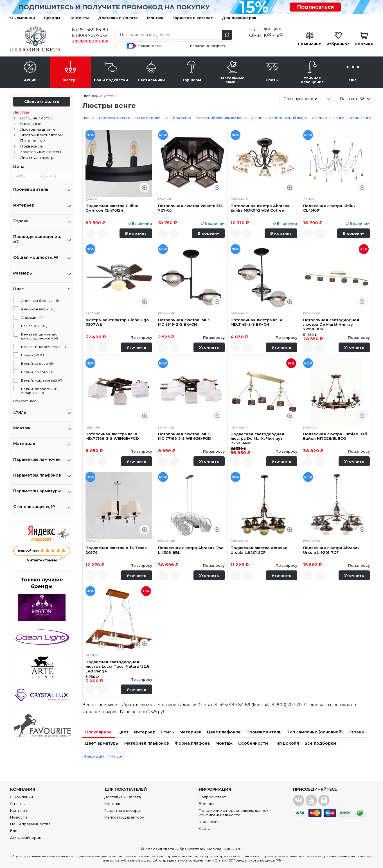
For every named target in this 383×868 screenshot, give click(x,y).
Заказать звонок (90, 40)
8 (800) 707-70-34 (90, 35)
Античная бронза (40, 301)
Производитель (264, 732)
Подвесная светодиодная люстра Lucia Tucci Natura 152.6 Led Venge (117, 666)
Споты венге (360, 118)
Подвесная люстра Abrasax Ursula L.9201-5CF (259, 550)
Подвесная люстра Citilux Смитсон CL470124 (112, 208)
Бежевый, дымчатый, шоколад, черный (40, 336)
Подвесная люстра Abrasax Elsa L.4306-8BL (191, 550)
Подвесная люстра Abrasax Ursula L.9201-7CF (331, 550)
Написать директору (124, 817)
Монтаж (155, 18)
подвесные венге (115, 118)
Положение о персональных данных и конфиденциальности (235, 813)
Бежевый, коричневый (44, 347)
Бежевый (34, 326)
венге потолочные (152, 118)
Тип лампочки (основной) (315, 732)
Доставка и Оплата (118, 18)
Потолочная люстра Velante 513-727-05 (191, 208)
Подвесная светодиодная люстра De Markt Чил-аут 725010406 (257, 438)
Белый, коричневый (42, 380)
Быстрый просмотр (144, 188)
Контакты (79, 18)
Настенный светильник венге (222, 118)
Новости (19, 817)
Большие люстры (37, 118)
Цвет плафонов (224, 732)
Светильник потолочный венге (280, 118)
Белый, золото (38, 372)
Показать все (25, 401)
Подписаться (315, 7)
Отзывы (18, 804)
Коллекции (209, 822)
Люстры (21, 112)
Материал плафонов (147, 743)
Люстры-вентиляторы (41, 135)
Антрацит (32, 317)
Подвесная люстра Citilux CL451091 (329, 208)
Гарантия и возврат (193, 18)
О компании (22, 18)
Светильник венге (328, 118)
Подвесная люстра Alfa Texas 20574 (116, 550)
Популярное (99, 732)
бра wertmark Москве (200, 849)
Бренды (52, 18)
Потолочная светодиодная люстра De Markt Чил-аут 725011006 (331, 324)
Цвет (123, 732)
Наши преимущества (30, 824)
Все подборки (320, 743)
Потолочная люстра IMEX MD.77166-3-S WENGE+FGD (112, 436)
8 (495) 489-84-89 (90, 30)
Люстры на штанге (38, 129)
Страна (356, 732)
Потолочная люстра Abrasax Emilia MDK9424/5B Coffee (260, 208)
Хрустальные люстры (41, 152)
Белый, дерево (37, 363)
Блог (15, 831)
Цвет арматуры (102, 743)
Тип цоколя (286, 743)
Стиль (167, 732)
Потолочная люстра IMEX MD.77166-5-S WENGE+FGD (185, 436)
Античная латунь (38, 309)
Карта (205, 828)
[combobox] (306, 98)
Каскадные (31, 124)
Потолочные (33, 140)
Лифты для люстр (37, 157)
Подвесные (31, 146)
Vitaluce (116, 756)
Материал (190, 732)
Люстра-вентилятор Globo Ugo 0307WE (117, 322)
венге (89, 118)
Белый (33, 355)
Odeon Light (94, 756)
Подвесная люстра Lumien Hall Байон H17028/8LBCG (335, 436)
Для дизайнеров (239, 18)
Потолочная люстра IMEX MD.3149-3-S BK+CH (256, 322)
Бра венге (182, 118)
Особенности (253, 743)
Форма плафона (192, 743)
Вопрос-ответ (212, 797)
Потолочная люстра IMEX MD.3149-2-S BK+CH (184, 322)
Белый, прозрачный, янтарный (40, 391)
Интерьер (145, 732)
